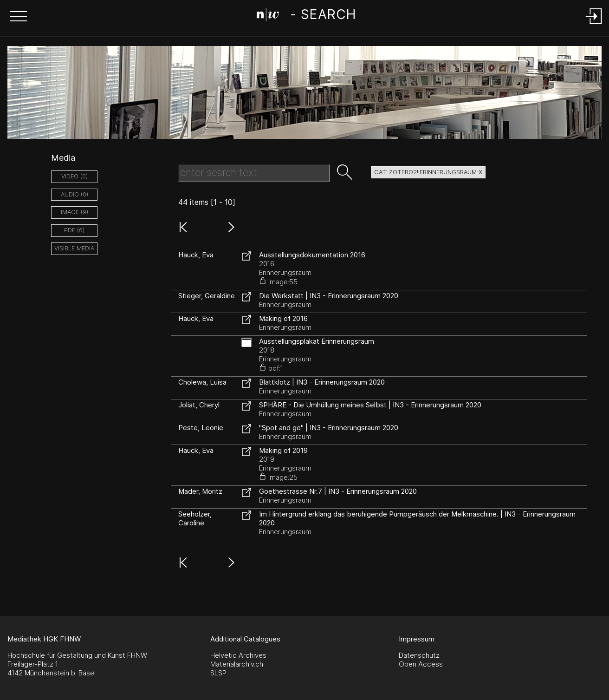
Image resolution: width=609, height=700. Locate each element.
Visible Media (74, 248)
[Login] (594, 25)
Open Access (421, 664)
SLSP (218, 673)
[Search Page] (306, 16)
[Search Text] (254, 173)
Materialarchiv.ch (237, 664)
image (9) (75, 212)
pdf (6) (74, 230)
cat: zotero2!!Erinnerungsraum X (428, 172)
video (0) (75, 176)
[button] (19, 17)
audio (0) (75, 194)
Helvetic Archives (238, 655)
